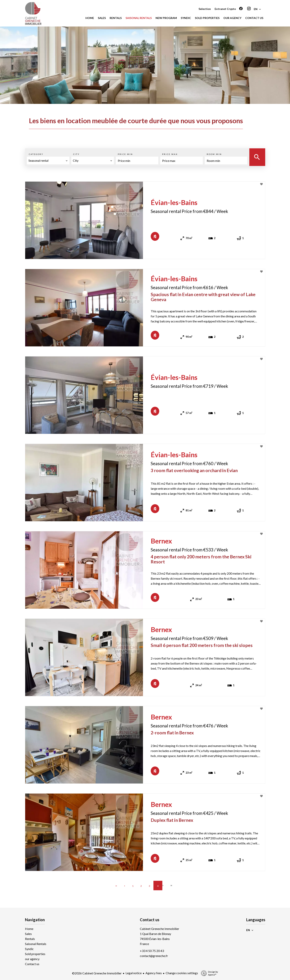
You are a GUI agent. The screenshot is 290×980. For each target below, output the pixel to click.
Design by (208, 973)
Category (36, 154)
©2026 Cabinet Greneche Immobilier (97, 973)
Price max (170, 154)
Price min (125, 154)
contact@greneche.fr (154, 956)
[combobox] (48, 161)
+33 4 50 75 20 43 (152, 951)
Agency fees (154, 973)
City (76, 154)
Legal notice (134, 973)
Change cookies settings (182, 973)
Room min (214, 154)
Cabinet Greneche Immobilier (160, 929)
